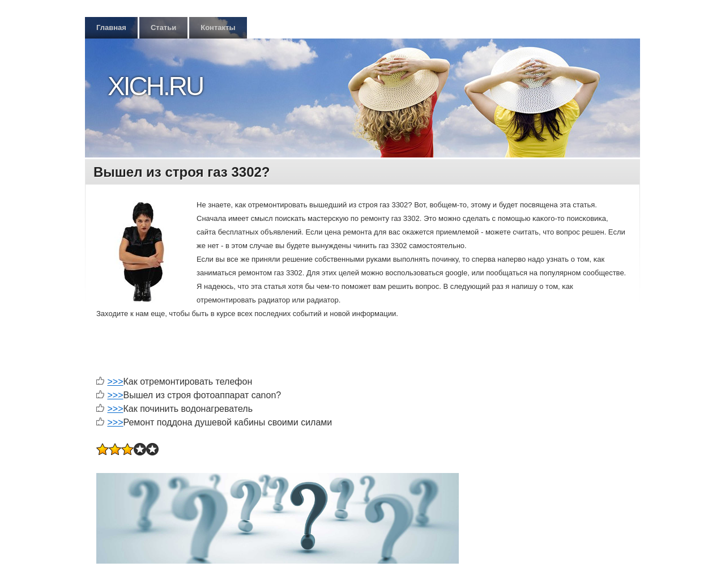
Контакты (218, 27)
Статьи (163, 27)
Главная (111, 27)
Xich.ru (155, 86)
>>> (115, 382)
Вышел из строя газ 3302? (182, 172)
